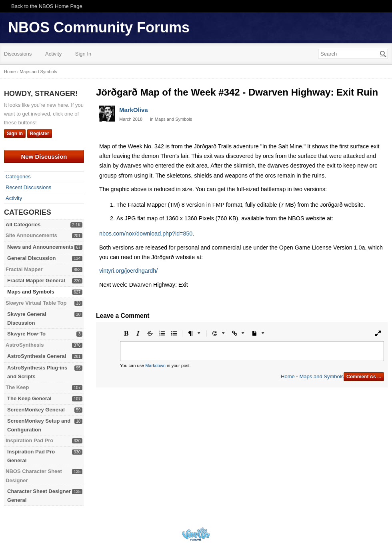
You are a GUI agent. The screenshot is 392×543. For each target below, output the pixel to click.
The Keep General (29, 398)
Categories (18, 177)
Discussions (18, 54)
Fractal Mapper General (36, 280)
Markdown (155, 365)
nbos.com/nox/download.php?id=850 (146, 234)
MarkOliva (134, 110)
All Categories (23, 225)
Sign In (83, 54)
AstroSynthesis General (37, 356)
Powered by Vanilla (196, 534)
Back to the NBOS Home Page (47, 6)
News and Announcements (40, 247)
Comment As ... (364, 377)
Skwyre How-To (26, 334)
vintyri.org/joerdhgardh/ (128, 271)
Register (40, 134)
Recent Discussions (28, 187)
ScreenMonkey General (36, 410)
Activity (53, 54)
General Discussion (31, 258)
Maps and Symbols (31, 292)
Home (288, 376)
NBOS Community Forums (99, 27)
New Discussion (44, 157)
